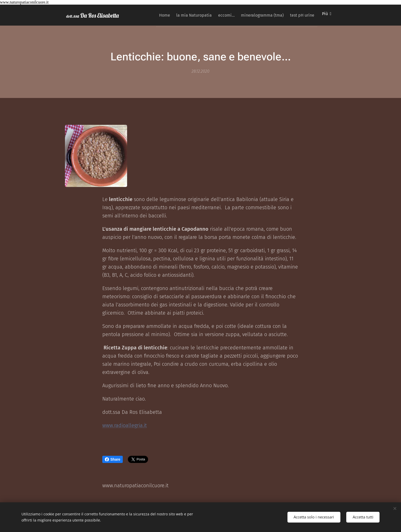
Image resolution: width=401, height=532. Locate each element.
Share (113, 459)
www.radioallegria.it (125, 425)
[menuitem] (151, 15)
